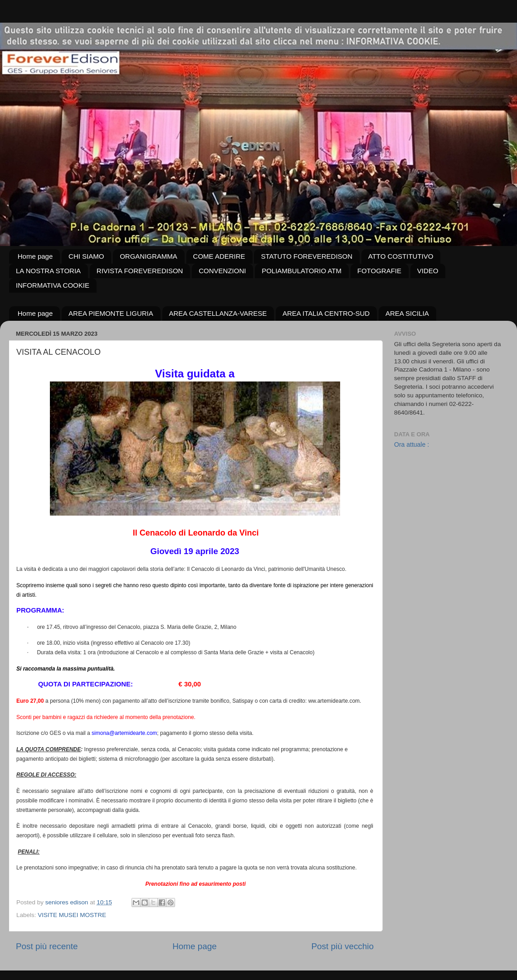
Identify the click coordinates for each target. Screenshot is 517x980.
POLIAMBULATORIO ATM (302, 271)
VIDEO (428, 271)
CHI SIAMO (86, 256)
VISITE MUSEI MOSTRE (72, 915)
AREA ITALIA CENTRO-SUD (326, 313)
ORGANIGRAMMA (149, 256)
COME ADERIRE (219, 256)
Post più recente (47, 946)
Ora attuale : (412, 444)
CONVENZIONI (222, 271)
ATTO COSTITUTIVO (401, 256)
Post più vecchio (342, 946)
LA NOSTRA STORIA (48, 271)
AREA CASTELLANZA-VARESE (218, 313)
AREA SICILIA (407, 313)
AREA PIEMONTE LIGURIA (111, 313)
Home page (35, 256)
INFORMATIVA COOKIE (53, 285)
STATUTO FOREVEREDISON (307, 256)
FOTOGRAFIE (379, 271)
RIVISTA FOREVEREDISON (140, 271)
